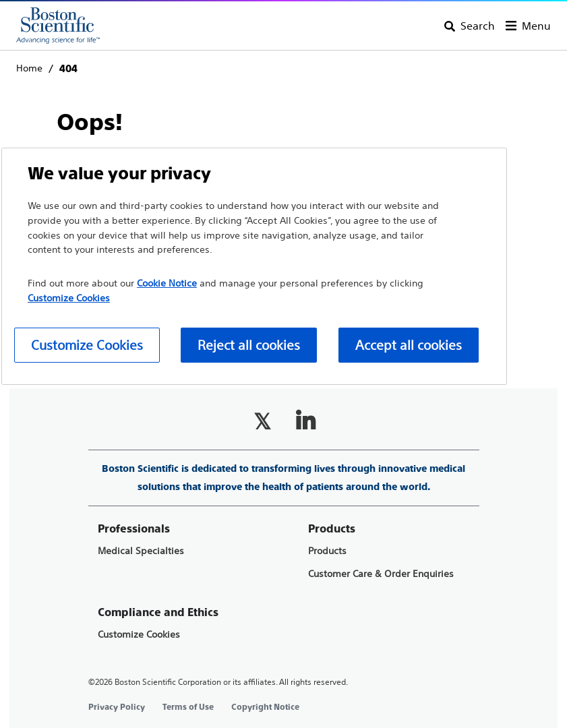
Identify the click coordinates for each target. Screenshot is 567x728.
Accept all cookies (409, 345)
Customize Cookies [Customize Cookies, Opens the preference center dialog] (87, 345)
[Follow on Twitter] (262, 421)
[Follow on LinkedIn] (305, 421)
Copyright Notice (265, 707)
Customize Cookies (139, 635)
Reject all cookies (249, 345)
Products (327, 551)
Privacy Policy (117, 707)
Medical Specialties (141, 551)
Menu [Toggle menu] (536, 26)
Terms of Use (188, 707)
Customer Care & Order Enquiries (381, 574)
